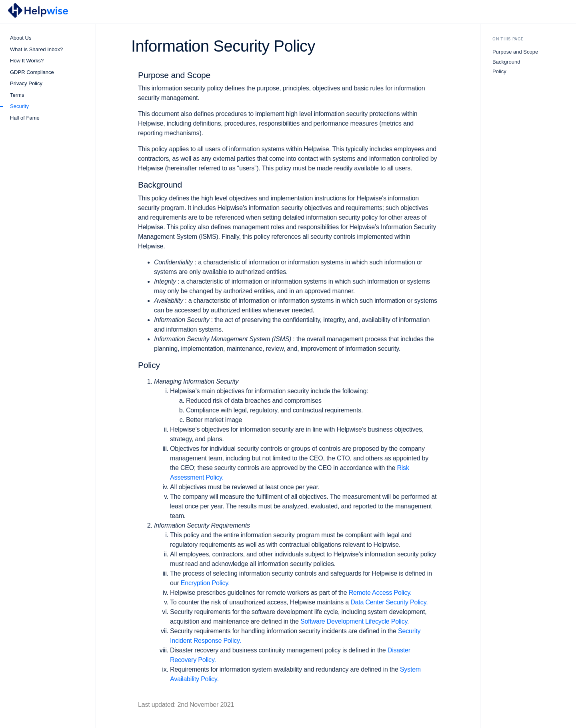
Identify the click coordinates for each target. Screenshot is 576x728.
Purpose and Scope (515, 52)
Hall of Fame (25, 118)
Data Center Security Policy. (389, 602)
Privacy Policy (26, 83)
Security (19, 106)
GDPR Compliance (32, 72)
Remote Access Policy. (380, 593)
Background (506, 62)
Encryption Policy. (205, 583)
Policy (499, 71)
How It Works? (27, 61)
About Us (21, 38)
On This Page (508, 39)
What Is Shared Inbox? (36, 49)
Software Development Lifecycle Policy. (355, 621)
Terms (17, 95)
